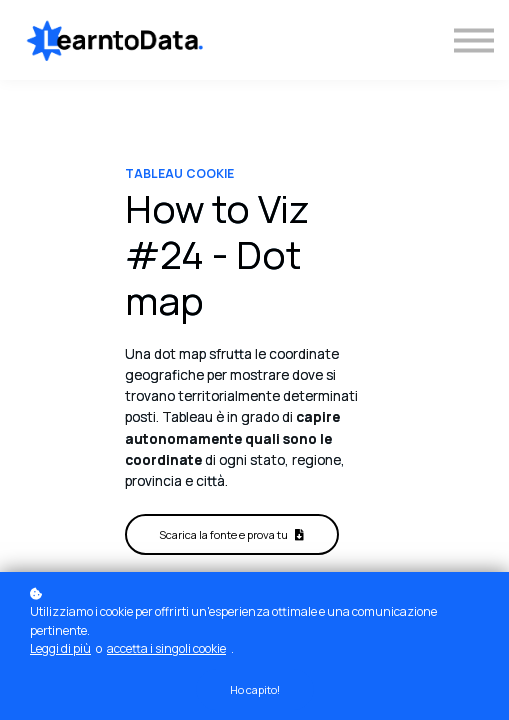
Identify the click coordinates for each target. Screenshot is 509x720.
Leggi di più (60, 648)
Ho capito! (255, 689)
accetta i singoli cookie (166, 648)
